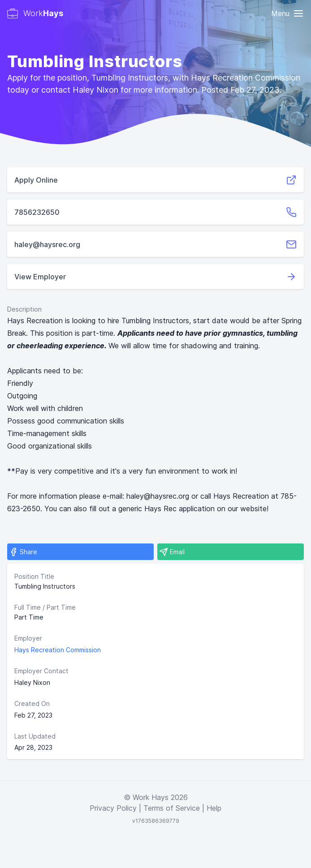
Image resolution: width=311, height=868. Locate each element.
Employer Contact (41, 671)
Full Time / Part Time (45, 607)
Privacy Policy (113, 808)
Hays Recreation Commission (58, 650)
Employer (28, 638)
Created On (32, 703)
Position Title (34, 576)
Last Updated (35, 736)
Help (214, 808)
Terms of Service (172, 808)
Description (24, 309)
